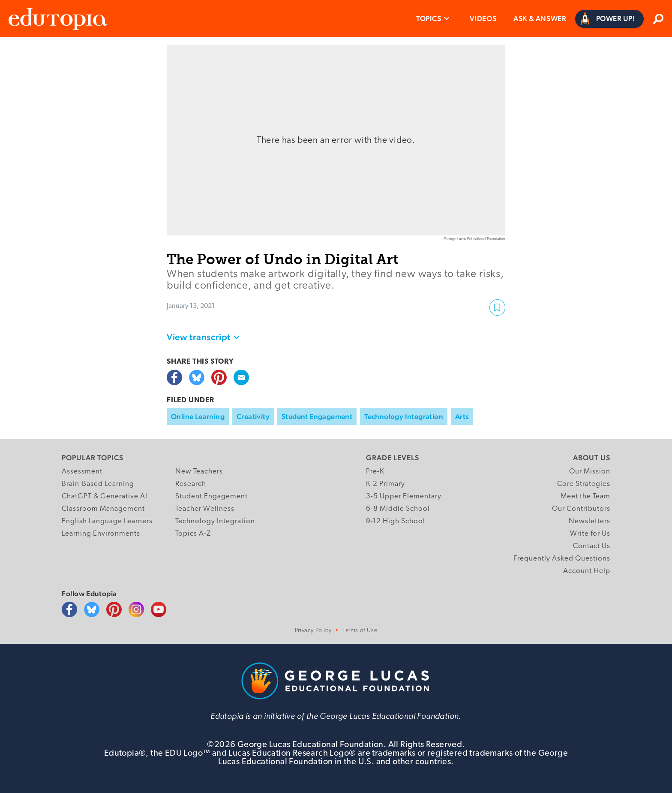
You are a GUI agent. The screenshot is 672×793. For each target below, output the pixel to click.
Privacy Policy (313, 631)
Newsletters (589, 521)
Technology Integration (404, 416)
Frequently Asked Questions (562, 559)
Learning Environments (101, 534)
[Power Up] (610, 19)
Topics (429, 18)
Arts (462, 416)
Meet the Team (585, 496)
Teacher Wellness (205, 509)
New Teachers (199, 472)
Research (191, 484)
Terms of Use (360, 631)
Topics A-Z (193, 534)
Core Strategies (584, 484)
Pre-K (375, 472)
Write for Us (590, 534)
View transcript (199, 337)
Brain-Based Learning (98, 484)
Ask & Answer (540, 18)
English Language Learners (107, 521)
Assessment (82, 472)
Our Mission (590, 472)
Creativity (253, 416)
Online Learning (198, 416)
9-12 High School (396, 521)
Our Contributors (581, 509)
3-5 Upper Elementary (404, 496)
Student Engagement (317, 416)
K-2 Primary (385, 484)
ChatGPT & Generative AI (105, 496)
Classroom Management (103, 509)
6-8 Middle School (398, 509)
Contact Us (592, 546)
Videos (483, 18)
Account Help (587, 571)
